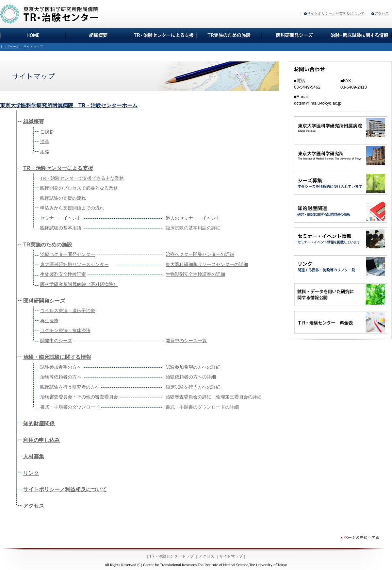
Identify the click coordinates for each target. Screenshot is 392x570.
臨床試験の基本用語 (61, 228)
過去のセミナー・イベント (193, 218)
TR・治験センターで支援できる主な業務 (82, 178)
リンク (31, 473)
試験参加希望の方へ (61, 367)
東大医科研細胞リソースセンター (74, 265)
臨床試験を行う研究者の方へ (70, 387)
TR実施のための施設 (48, 245)
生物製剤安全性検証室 (63, 274)
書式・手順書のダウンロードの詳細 (202, 407)
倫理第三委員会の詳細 (239, 397)
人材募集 (34, 456)
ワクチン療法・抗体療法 (65, 331)
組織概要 (34, 122)
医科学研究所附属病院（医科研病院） (79, 285)
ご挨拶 (47, 132)
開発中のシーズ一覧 (186, 341)
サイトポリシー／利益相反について (336, 13)
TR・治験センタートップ (171, 556)
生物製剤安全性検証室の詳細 (195, 274)
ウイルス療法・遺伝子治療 (68, 311)
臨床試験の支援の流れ (63, 198)
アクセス (382, 13)
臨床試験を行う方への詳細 (193, 387)
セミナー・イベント (61, 218)
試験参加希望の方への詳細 (193, 367)
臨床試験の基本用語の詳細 (193, 228)
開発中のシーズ (56, 341)
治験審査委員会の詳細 (188, 397)
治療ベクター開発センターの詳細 (200, 254)
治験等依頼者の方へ (61, 377)
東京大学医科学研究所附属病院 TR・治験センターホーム (69, 105)
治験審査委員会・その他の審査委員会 (79, 397)
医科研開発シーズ (44, 301)
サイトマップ (231, 556)
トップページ (10, 47)
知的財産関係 (39, 423)
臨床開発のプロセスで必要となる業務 (79, 188)
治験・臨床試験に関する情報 (57, 357)
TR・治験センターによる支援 (58, 168)
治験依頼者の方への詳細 (191, 377)
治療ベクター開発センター (68, 254)
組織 (45, 152)
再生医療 (49, 321)
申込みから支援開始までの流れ (72, 208)
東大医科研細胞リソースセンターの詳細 (207, 265)
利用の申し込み (41, 440)
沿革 (45, 142)
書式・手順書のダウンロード (70, 407)
